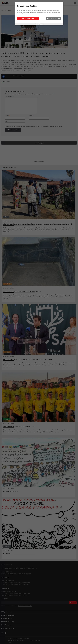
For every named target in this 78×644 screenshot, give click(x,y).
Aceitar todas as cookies (28, 18)
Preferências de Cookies (54, 18)
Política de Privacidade (39, 24)
